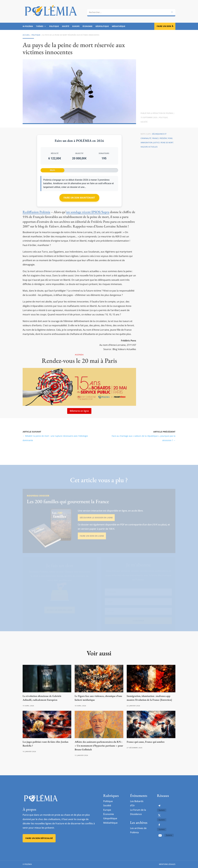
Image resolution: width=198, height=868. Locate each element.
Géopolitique (102, 26)
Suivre (162, 810)
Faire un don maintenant (79, 198)
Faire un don (164, 26)
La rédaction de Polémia (162, 113)
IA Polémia (28, 26)
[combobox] (131, 12)
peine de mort (167, 143)
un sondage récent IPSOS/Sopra (88, 212)
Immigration (147, 143)
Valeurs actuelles (149, 147)
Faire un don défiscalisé (39, 838)
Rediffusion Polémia (36, 212)
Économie (87, 26)
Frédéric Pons (166, 138)
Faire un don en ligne (92, 542)
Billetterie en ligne (79, 411)
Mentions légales (167, 864)
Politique (54, 26)
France (155, 138)
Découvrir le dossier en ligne (96, 524)
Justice (156, 143)
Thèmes (40, 26)
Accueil (26, 35)
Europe (76, 26)
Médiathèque (119, 26)
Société (66, 26)
